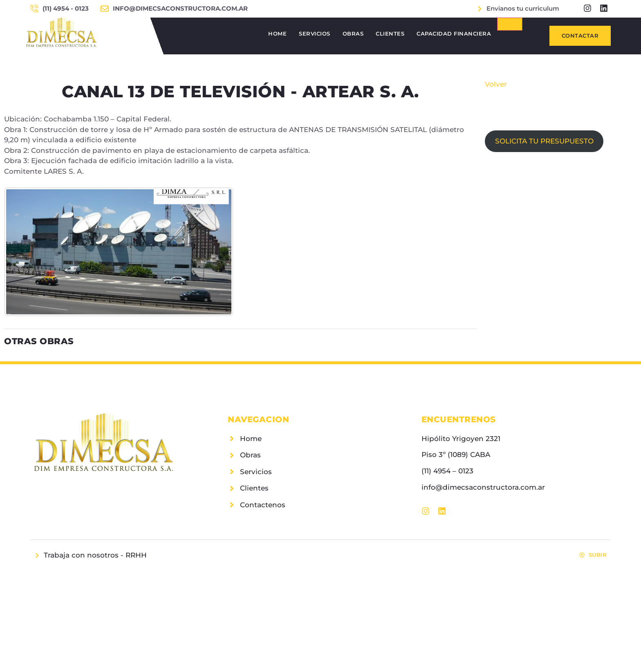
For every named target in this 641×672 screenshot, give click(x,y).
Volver (496, 84)
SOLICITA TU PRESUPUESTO (544, 141)
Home (277, 34)
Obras (353, 34)
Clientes (390, 34)
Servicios (315, 34)
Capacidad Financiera (454, 34)
